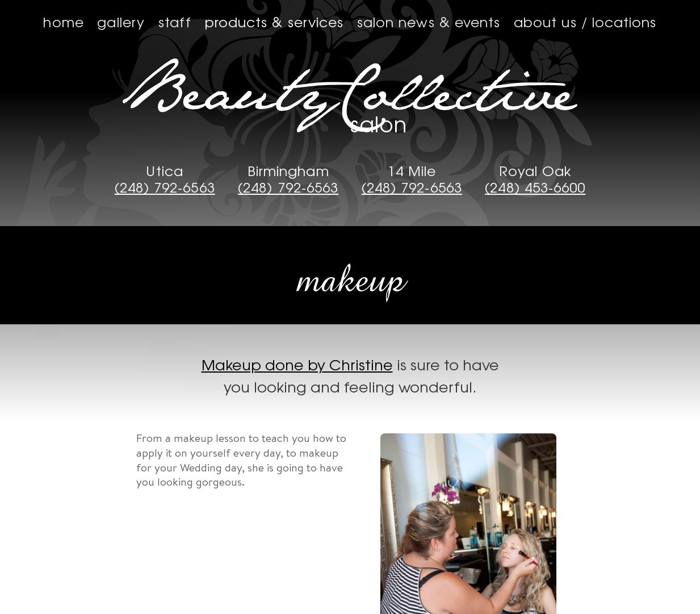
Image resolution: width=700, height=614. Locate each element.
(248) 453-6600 (535, 187)
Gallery (121, 22)
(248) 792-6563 (165, 187)
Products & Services (274, 22)
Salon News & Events (429, 22)
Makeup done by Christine (297, 364)
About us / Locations (585, 22)
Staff (175, 22)
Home (63, 22)
